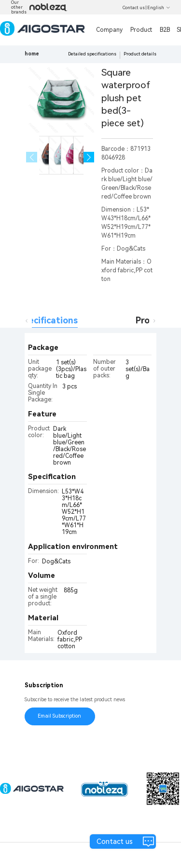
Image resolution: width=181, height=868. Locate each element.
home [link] (32, 54)
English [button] (159, 8)
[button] (89, 157)
